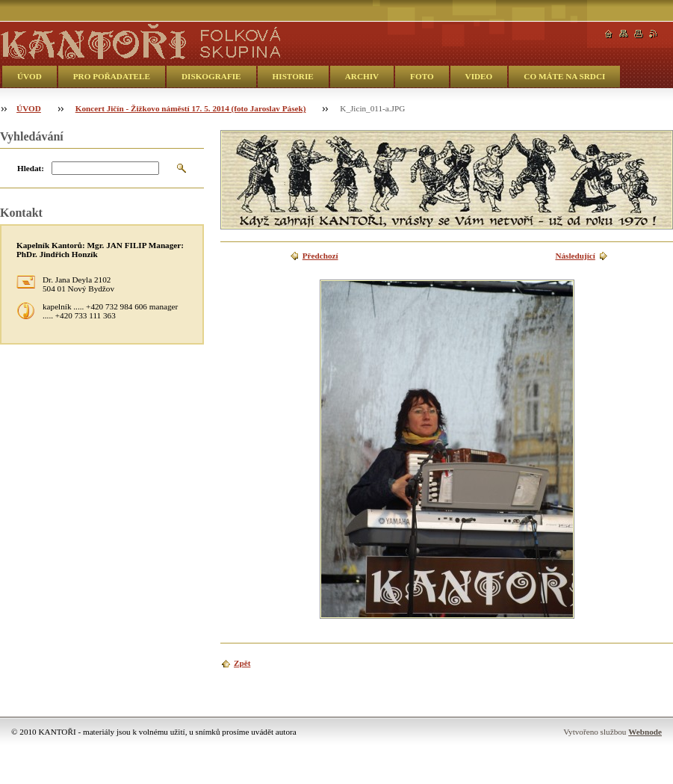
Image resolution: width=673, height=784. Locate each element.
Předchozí (320, 256)
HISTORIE (293, 76)
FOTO (422, 76)
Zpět (242, 663)
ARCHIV (362, 76)
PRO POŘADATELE (112, 76)
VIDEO (479, 76)
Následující (575, 256)
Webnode (645, 732)
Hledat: (31, 168)
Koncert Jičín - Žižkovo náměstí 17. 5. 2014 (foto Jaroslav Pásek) (191, 108)
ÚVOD (30, 76)
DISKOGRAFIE (211, 76)
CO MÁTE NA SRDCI (564, 76)
